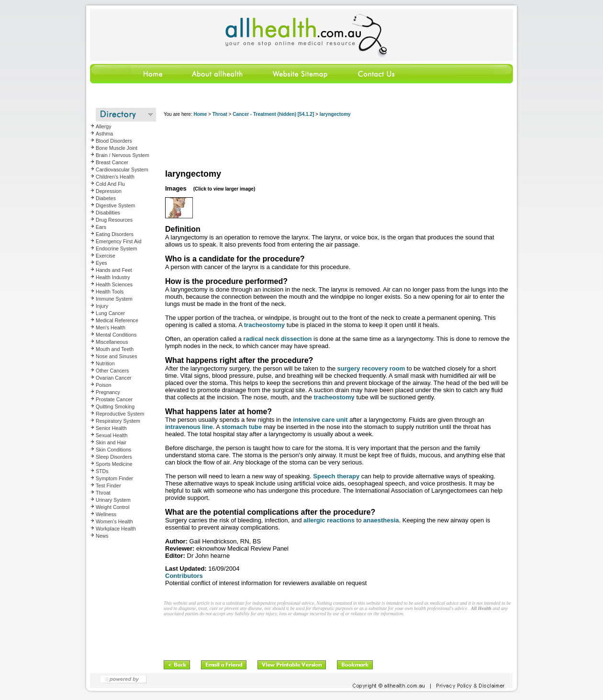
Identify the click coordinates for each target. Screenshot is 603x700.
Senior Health (111, 428)
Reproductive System (120, 414)
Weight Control (112, 507)
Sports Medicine (114, 464)
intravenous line (189, 427)
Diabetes (106, 198)
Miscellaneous (112, 342)
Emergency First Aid (118, 241)
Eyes (101, 263)
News (102, 536)
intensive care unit (320, 420)
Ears (101, 227)
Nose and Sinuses (117, 356)
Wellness (106, 514)
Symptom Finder (114, 478)
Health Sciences (114, 284)
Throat (103, 493)
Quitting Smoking (115, 406)
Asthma (104, 134)
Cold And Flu (110, 184)
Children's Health (115, 177)
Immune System (114, 299)
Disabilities (108, 213)
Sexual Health (112, 435)
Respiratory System (118, 421)
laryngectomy (335, 114)
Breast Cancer (112, 162)
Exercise (106, 256)
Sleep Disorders (114, 457)
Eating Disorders (115, 234)
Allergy (104, 126)
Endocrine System (116, 248)
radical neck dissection (277, 339)
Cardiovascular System (122, 169)
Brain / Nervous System (123, 155)
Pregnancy (108, 392)
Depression (109, 191)
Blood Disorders (114, 141)
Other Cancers (112, 371)
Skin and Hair (111, 442)
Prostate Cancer (114, 399)
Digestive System (115, 205)
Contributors (184, 576)
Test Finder (108, 485)
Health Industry (113, 277)
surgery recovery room (371, 368)
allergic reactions (329, 520)
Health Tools (110, 292)
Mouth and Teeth (115, 349)
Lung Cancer (110, 313)
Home (200, 114)
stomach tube (242, 427)
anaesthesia (381, 520)
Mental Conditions (116, 335)
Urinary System (113, 500)
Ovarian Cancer (114, 378)
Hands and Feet (114, 270)
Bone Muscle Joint (117, 148)
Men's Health (111, 327)
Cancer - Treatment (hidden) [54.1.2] (273, 114)
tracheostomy (264, 325)
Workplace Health (116, 529)
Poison (104, 385)
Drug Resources (114, 220)
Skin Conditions (113, 450)
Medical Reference (117, 320)
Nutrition (105, 363)
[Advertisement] (338, 144)
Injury (102, 306)
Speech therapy (336, 476)
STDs (102, 471)
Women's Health (114, 521)
